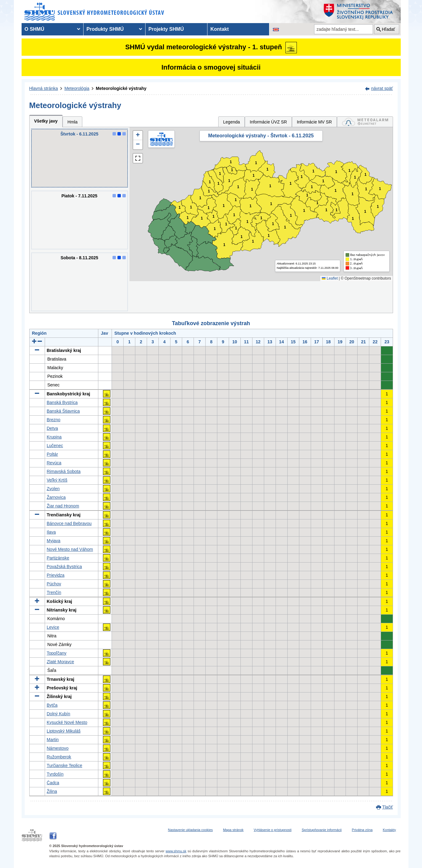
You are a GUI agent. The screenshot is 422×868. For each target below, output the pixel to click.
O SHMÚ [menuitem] (35, 29)
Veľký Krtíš (57, 480)
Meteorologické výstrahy (121, 88)
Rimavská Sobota (64, 471)
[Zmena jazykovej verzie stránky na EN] (276, 29)
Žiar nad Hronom (63, 506)
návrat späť (382, 88)
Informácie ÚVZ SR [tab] (268, 122)
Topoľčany (57, 653)
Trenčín (54, 592)
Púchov (54, 584)
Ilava (51, 532)
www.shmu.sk (176, 851)
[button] (138, 135)
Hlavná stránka (44, 88)
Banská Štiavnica (63, 411)
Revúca (54, 463)
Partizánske (58, 558)
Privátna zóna (362, 830)
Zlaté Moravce (61, 662)
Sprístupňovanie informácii (322, 830)
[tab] (365, 122)
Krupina (54, 437)
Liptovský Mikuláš (64, 731)
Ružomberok (59, 757)
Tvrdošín (55, 774)
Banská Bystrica (62, 402)
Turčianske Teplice (65, 765)
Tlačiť (388, 807)
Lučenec (55, 446)
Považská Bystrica (64, 567)
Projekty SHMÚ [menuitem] (166, 29)
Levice (53, 627)
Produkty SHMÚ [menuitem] (105, 29)
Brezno (54, 420)
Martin (53, 740)
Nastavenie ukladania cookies (191, 830)
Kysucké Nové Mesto (67, 722)
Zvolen (53, 489)
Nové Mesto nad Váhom (70, 549)
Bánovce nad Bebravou (69, 523)
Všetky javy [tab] (46, 121)
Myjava (54, 541)
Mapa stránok (233, 830)
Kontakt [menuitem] (220, 29)
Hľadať (389, 29)
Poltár (53, 454)
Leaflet (330, 278)
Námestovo (58, 748)
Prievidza (56, 575)
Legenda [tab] (232, 122)
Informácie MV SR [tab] (314, 122)
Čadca (53, 783)
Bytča (52, 705)
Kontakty (389, 830)
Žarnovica (56, 497)
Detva (53, 428)
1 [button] (188, 218)
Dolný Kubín (59, 714)
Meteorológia (77, 88)
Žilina (52, 791)
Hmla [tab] (73, 122)
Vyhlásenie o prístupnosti (273, 830)
